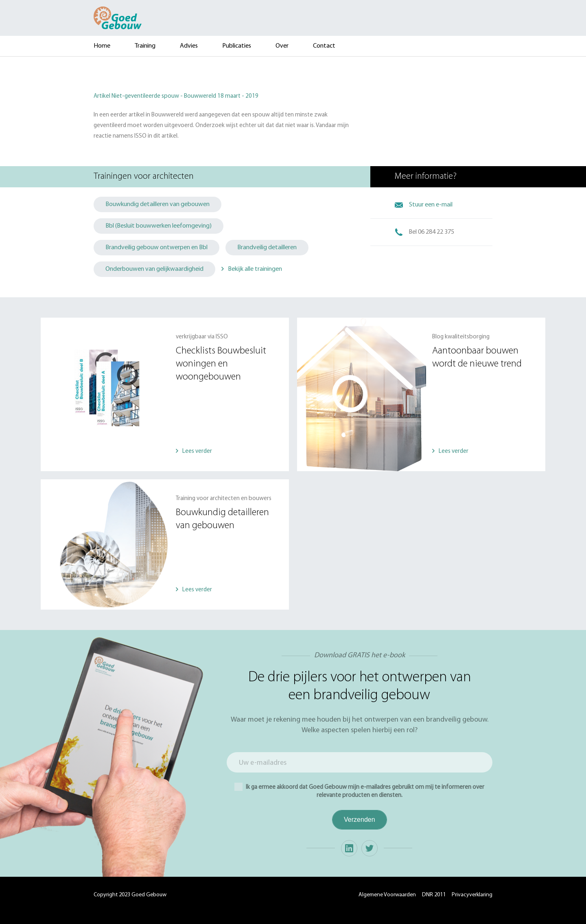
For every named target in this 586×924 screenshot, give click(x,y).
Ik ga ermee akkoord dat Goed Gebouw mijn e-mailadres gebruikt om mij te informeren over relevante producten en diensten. (359, 791)
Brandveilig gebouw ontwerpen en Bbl (156, 248)
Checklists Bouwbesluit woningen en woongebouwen (221, 364)
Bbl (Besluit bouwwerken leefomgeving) (159, 226)
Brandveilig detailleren (267, 248)
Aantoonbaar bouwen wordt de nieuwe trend (477, 358)
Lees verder (197, 451)
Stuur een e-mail (431, 205)
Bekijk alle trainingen (255, 269)
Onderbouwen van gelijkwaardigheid (154, 269)
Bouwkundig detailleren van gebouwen (157, 204)
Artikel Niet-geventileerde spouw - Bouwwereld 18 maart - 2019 (176, 96)
